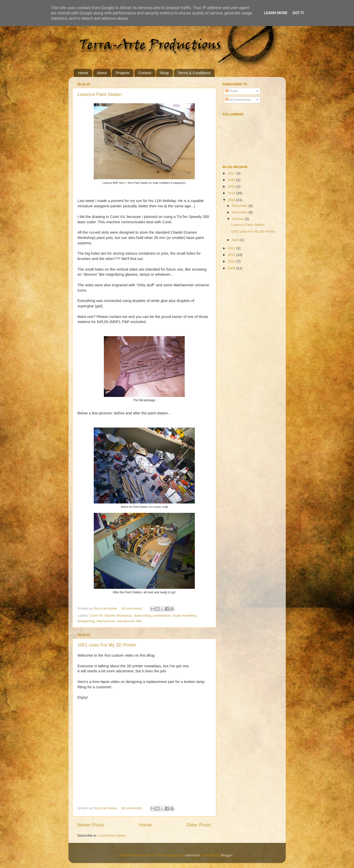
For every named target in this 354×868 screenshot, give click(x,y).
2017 (232, 173)
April (236, 240)
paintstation (162, 615)
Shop (164, 73)
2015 (232, 186)
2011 (232, 255)
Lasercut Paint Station (100, 94)
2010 (232, 261)
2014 (232, 193)
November (240, 212)
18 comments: (133, 808)
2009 (232, 268)
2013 (232, 200)
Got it (298, 13)
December (240, 206)
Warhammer (106, 621)
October (239, 219)
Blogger (227, 855)
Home (83, 73)
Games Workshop (118, 615)
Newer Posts (91, 825)
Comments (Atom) (112, 835)
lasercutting (142, 615)
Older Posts (199, 825)
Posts (232, 91)
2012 (232, 248)
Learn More (276, 13)
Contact (145, 73)
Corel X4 (96, 615)
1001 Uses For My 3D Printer (107, 645)
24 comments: (133, 608)
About (102, 73)
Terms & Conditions (194, 73)
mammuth (192, 855)
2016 (232, 180)
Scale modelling (184, 615)
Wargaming (86, 621)
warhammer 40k (129, 621)
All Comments (238, 100)
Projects (123, 73)
